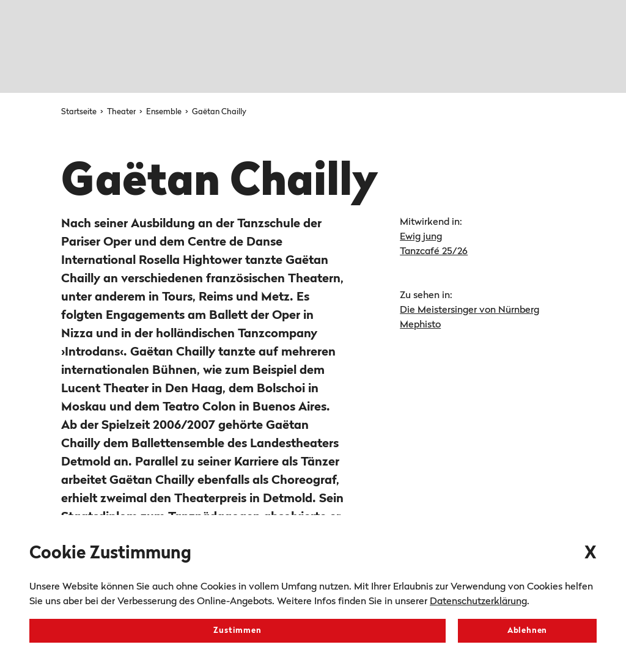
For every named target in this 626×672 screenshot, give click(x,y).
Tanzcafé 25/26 (434, 252)
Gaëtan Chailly (219, 112)
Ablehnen (527, 631)
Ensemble (165, 112)
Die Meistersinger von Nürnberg (469, 310)
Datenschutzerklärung (478, 602)
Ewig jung (421, 237)
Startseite (80, 112)
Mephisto (420, 325)
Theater (122, 112)
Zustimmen (237, 631)
